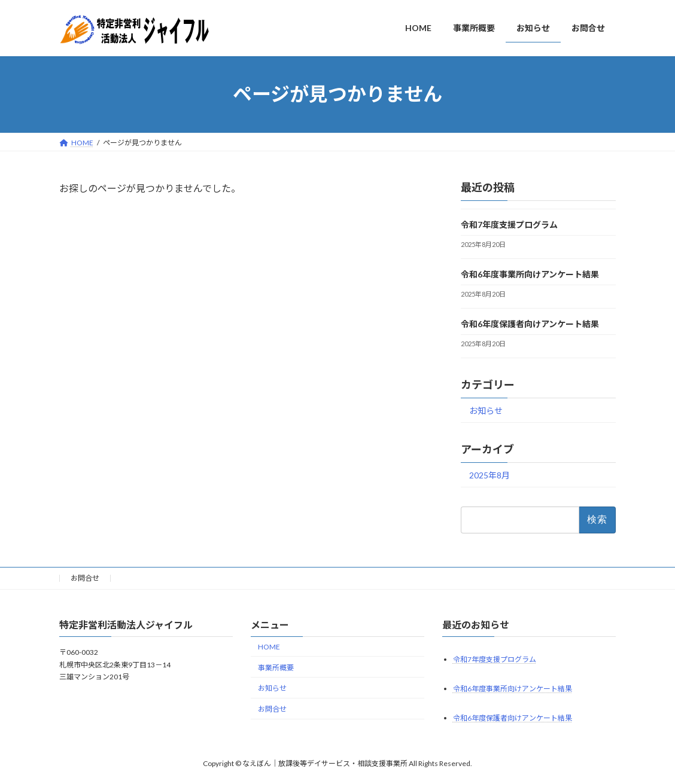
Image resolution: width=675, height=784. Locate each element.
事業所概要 (276, 667)
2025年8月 (489, 475)
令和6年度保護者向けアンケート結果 (530, 324)
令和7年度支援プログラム (509, 225)
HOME (269, 646)
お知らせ (486, 411)
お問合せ (85, 578)
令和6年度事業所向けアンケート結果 (530, 274)
